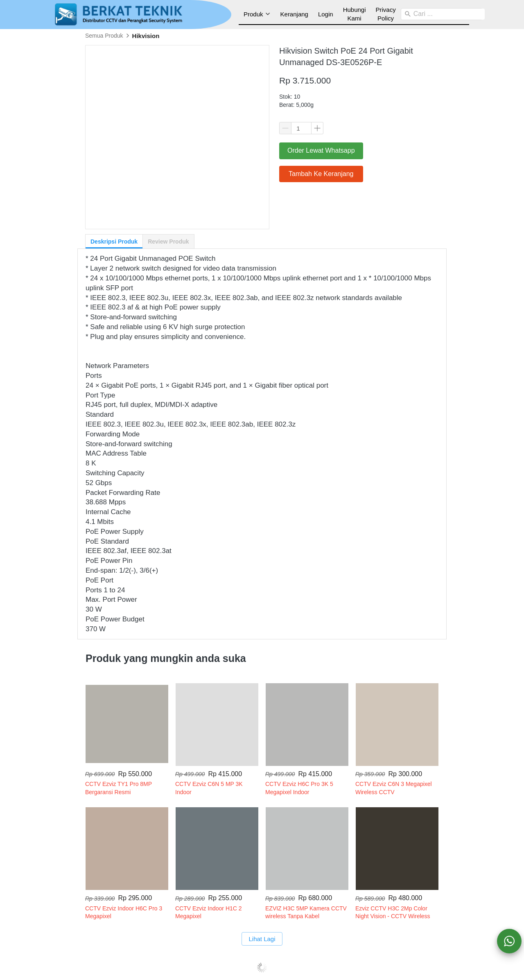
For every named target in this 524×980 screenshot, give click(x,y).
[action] (509, 941)
